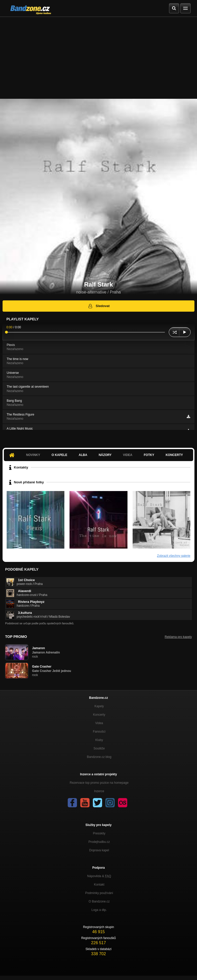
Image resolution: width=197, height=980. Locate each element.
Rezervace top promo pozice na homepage (99, 783)
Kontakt (99, 885)
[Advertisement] (98, 55)
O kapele (59, 455)
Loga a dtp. (99, 910)
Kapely (99, 706)
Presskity (99, 833)
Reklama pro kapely (178, 637)
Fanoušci (99, 732)
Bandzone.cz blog (99, 757)
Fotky (149, 455)
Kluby (99, 740)
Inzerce (99, 791)
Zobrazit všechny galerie (174, 556)
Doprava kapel (99, 850)
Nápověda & (99, 876)
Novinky (33, 455)
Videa (128, 455)
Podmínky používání (99, 893)
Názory (105, 455)
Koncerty (174, 455)
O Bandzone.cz (99, 901)
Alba (83, 455)
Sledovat (99, 306)
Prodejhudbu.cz (99, 842)
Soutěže (99, 748)
